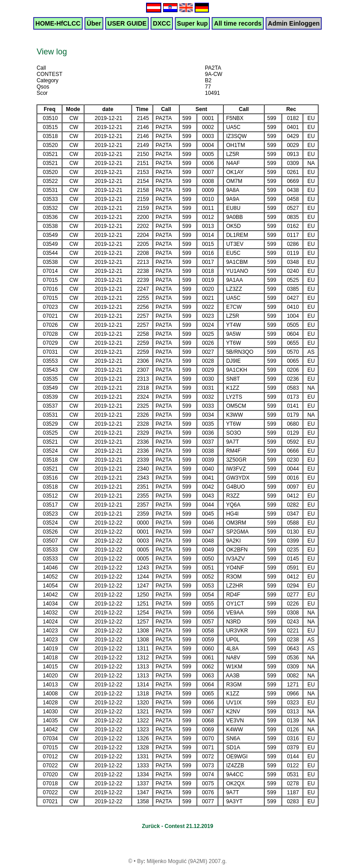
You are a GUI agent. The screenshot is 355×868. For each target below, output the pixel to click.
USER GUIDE (127, 23)
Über (94, 23)
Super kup (192, 23)
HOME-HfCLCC (58, 23)
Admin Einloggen (294, 23)
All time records (238, 23)
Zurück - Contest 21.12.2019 (178, 826)
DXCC (162, 23)
